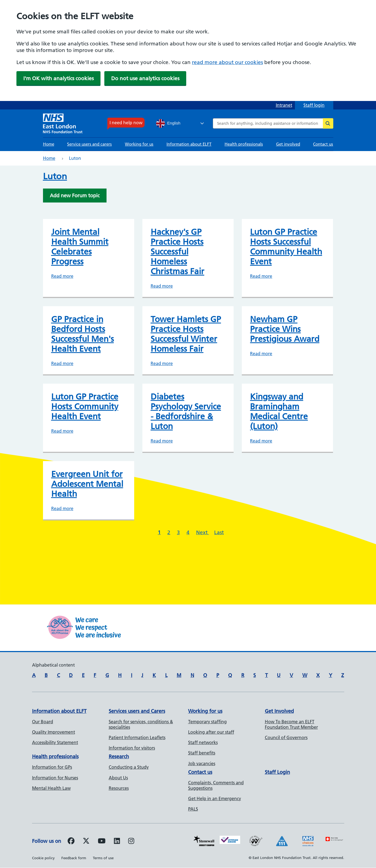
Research (119, 756)
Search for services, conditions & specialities (141, 724)
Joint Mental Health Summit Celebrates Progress (80, 247)
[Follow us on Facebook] (71, 842)
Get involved (288, 144)
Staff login (314, 105)
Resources (119, 788)
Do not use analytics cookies (145, 78)
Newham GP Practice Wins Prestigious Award (285, 329)
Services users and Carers (137, 711)
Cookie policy (43, 858)
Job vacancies (202, 763)
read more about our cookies (227, 62)
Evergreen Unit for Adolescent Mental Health (87, 484)
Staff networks (203, 742)
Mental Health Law (51, 788)
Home (49, 144)
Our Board (43, 722)
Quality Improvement (54, 732)
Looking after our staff (211, 732)
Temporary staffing (207, 722)
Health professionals (244, 144)
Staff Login (277, 772)
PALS (193, 809)
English (168, 123)
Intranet (284, 105)
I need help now (126, 123)
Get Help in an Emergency (215, 798)
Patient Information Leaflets (137, 737)
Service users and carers (89, 144)
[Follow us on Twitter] (86, 842)
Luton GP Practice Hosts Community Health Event (85, 407)
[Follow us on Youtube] (102, 842)
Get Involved (279, 711)
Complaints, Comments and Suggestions (216, 785)
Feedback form (74, 858)
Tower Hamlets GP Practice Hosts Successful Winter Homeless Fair (186, 334)
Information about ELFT (189, 144)
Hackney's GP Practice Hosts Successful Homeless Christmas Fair (177, 252)
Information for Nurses (55, 778)
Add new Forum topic (75, 196)
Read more (62, 276)
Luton (55, 176)
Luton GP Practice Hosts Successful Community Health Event (286, 247)
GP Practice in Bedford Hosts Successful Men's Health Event (83, 334)
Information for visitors (132, 748)
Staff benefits (202, 753)
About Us (118, 778)
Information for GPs (52, 767)
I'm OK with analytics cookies (58, 78)
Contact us (323, 144)
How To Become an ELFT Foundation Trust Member (291, 724)
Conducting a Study (129, 767)
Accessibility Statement (55, 742)
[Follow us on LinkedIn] (117, 842)
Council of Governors (286, 737)
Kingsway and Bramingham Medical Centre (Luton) (279, 412)
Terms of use (103, 858)
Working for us (139, 144)
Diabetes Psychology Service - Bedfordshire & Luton (186, 412)
